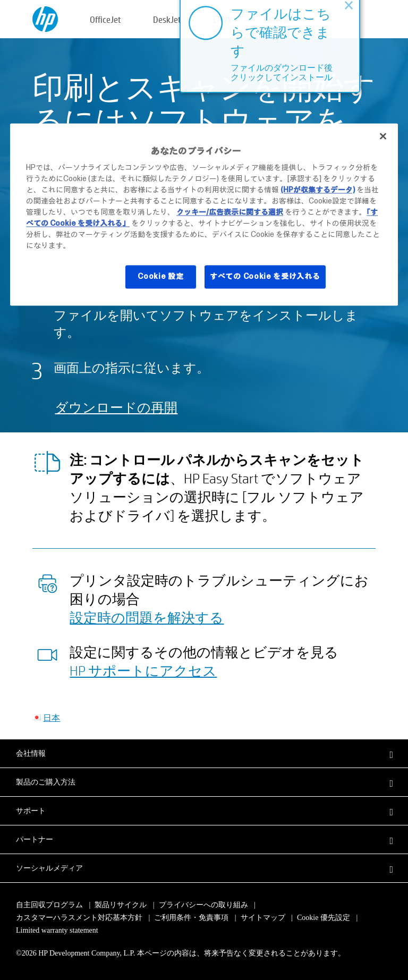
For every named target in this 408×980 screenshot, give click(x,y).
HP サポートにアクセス (143, 670)
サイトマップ (263, 918)
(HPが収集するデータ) (318, 190)
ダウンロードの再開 (116, 407)
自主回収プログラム (49, 905)
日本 (52, 717)
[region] (204, 214)
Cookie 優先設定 (324, 918)
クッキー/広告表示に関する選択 (230, 212)
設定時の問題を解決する (147, 617)
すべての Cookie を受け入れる (265, 277)
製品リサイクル (121, 905)
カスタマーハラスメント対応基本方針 (80, 918)
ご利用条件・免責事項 (191, 918)
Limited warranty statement (57, 930)
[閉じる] (383, 136)
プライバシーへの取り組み (203, 905)
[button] (204, 753)
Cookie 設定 (160, 277)
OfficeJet (105, 19)
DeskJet (167, 19)
